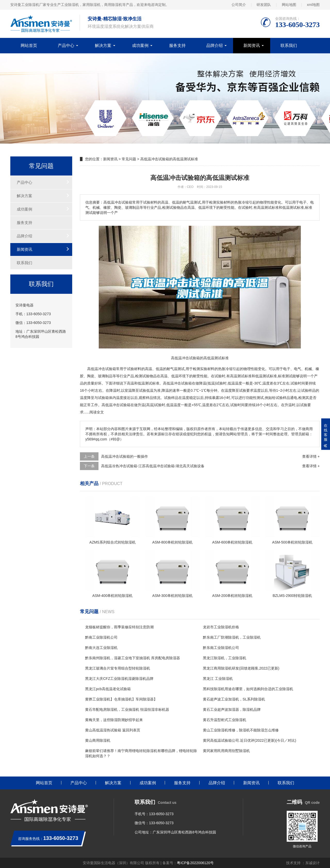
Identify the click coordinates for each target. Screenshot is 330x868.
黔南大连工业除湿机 (101, 648)
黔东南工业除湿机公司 (221, 648)
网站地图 (289, 5)
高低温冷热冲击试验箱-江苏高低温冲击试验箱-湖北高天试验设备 (153, 466)
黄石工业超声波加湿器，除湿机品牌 (232, 710)
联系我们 (289, 45)
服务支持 (177, 45)
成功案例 (140, 45)
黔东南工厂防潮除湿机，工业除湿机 (232, 637)
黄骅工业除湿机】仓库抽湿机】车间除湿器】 (121, 699)
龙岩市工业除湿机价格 (221, 627)
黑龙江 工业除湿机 (218, 679)
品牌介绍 (214, 45)
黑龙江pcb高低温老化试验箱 (108, 689)
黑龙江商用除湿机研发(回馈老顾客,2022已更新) (241, 668)
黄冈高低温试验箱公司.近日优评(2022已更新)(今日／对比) (250, 740)
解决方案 (103, 45)
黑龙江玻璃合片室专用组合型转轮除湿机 (118, 668)
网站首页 (29, 45)
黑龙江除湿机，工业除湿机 (225, 658)
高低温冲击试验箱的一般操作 (125, 456)
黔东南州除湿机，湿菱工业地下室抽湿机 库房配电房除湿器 (133, 658)
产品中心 (66, 45)
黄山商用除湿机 (98, 740)
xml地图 (313, 5)
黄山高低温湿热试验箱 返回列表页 (113, 730)
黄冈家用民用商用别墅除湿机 (226, 751)
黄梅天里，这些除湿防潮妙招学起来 (114, 720)
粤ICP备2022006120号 (195, 863)
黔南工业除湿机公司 (101, 637)
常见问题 (129, 159)
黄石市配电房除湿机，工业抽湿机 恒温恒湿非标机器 (127, 710)
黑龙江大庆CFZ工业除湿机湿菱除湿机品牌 (119, 679)
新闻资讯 (252, 45)
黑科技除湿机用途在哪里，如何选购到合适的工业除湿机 (248, 689)
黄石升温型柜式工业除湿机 (225, 720)
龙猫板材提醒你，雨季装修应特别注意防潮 (119, 627)
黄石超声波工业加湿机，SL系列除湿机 (234, 699)
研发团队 (264, 5)
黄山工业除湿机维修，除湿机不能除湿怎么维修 (241, 730)
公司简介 (239, 5)
